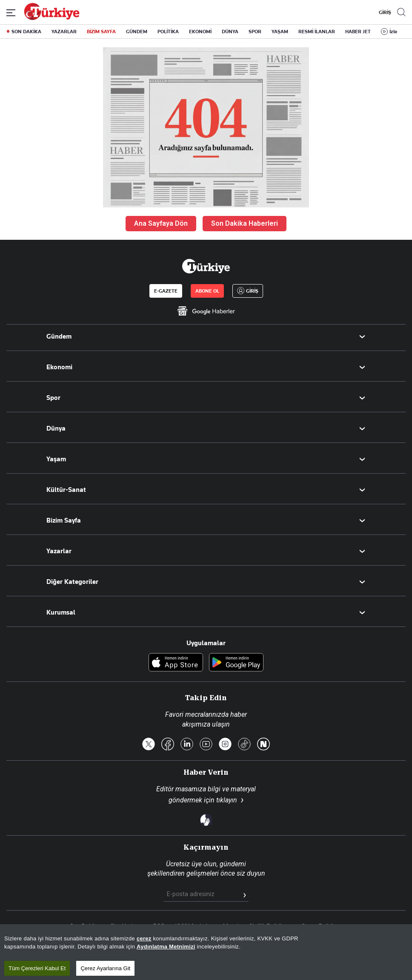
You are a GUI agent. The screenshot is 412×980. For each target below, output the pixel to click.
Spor (53, 398)
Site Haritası (126, 926)
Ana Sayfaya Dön (161, 223)
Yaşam (56, 459)
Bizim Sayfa (64, 520)
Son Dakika (85, 926)
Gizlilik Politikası (270, 926)
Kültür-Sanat (66, 490)
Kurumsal (61, 612)
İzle (393, 32)
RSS (159, 926)
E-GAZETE (166, 291)
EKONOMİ (200, 32)
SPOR (255, 32)
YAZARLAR (64, 32)
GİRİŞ (384, 12)
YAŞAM (280, 32)
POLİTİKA (168, 32)
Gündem (59, 336)
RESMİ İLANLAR (317, 32)
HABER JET (358, 32)
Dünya (56, 428)
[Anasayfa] (206, 266)
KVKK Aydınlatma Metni (207, 926)
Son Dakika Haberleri (245, 223)
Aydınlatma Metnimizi (166, 967)
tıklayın (227, 800)
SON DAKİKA (26, 32)
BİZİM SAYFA (101, 32)
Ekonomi (59, 367)
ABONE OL (207, 291)
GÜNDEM (137, 32)
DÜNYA (230, 32)
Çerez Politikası (322, 926)
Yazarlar (59, 551)
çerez (144, 958)
